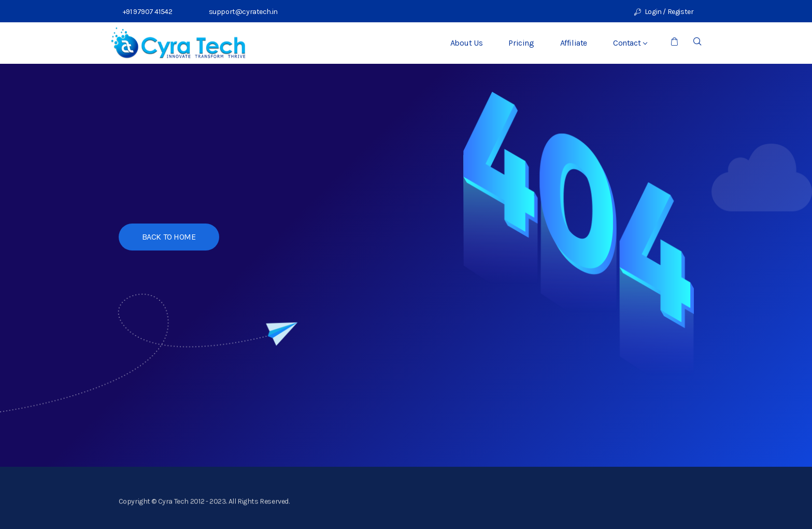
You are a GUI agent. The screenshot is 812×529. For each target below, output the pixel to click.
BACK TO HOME (169, 237)
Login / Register (664, 12)
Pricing (521, 43)
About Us (467, 43)
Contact (630, 43)
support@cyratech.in (241, 12)
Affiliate (574, 43)
